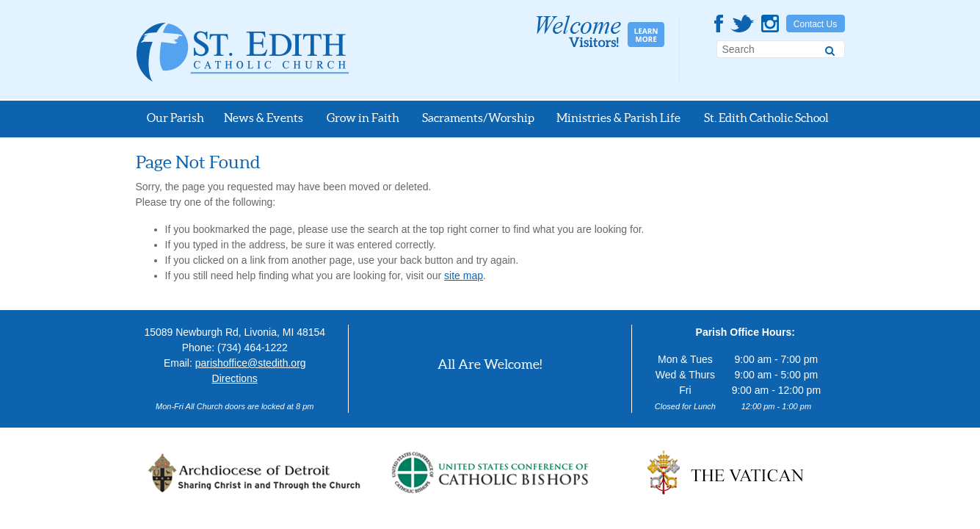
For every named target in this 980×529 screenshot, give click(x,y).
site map (464, 276)
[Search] (830, 48)
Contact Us (815, 24)
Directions (235, 378)
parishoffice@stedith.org (251, 363)
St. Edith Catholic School (766, 118)
